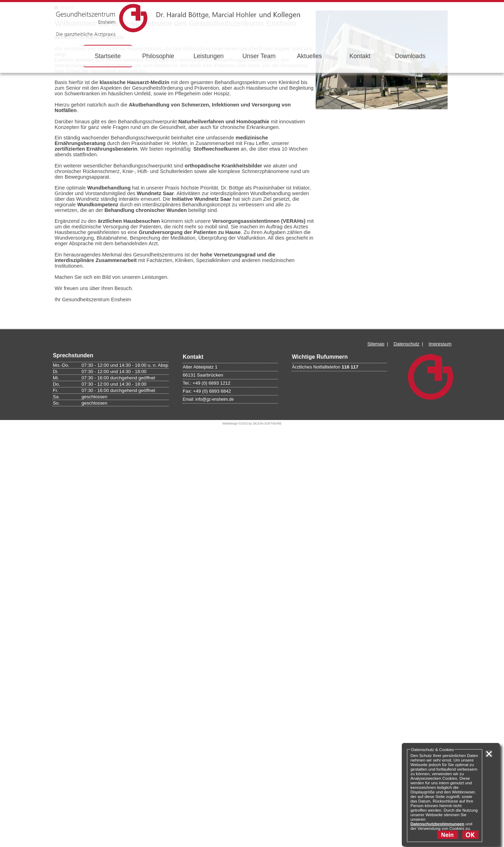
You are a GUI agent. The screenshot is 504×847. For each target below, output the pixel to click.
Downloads (410, 56)
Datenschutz (407, 722)
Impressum (440, 722)
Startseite (108, 56)
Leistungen (209, 56)
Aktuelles (309, 56)
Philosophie (158, 56)
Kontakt (360, 56)
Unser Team (259, 56)
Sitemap (376, 722)
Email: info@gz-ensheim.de (208, 777)
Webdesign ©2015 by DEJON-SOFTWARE (252, 801)
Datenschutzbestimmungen (437, 824)
